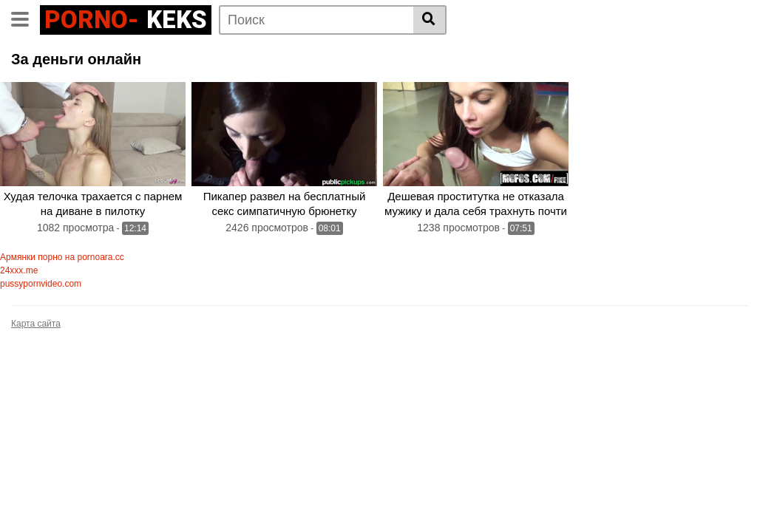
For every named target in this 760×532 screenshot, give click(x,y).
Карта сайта (36, 324)
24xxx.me (19, 270)
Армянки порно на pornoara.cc (62, 257)
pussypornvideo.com (41, 284)
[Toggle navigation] (26, 18)
